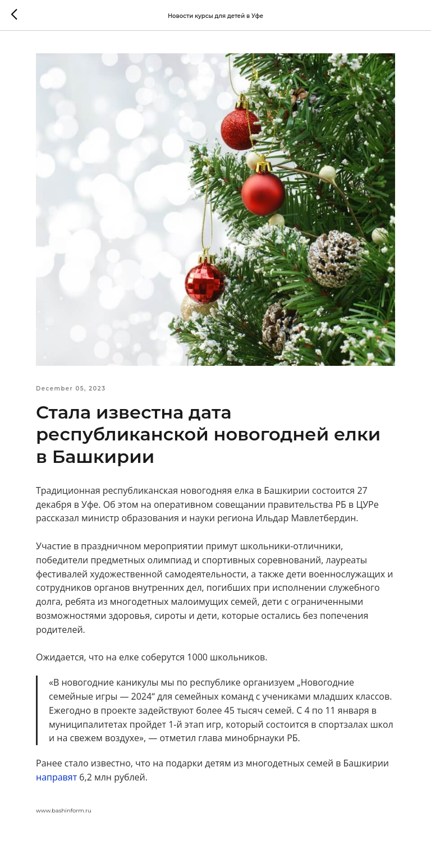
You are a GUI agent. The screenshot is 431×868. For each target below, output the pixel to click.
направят (56, 777)
